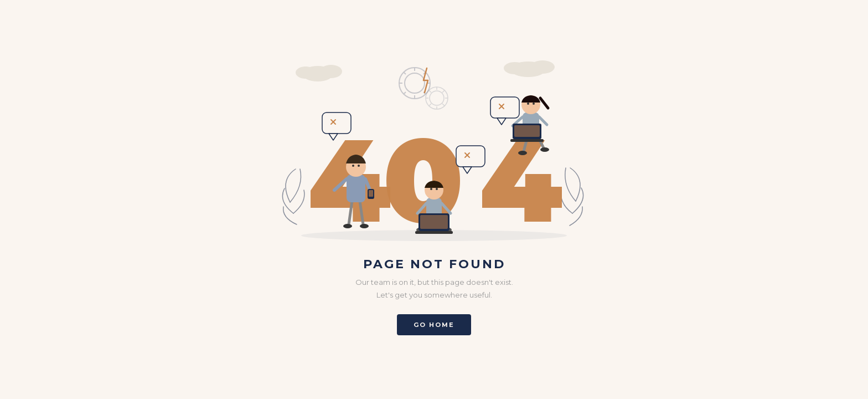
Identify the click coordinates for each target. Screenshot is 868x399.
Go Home (434, 325)
